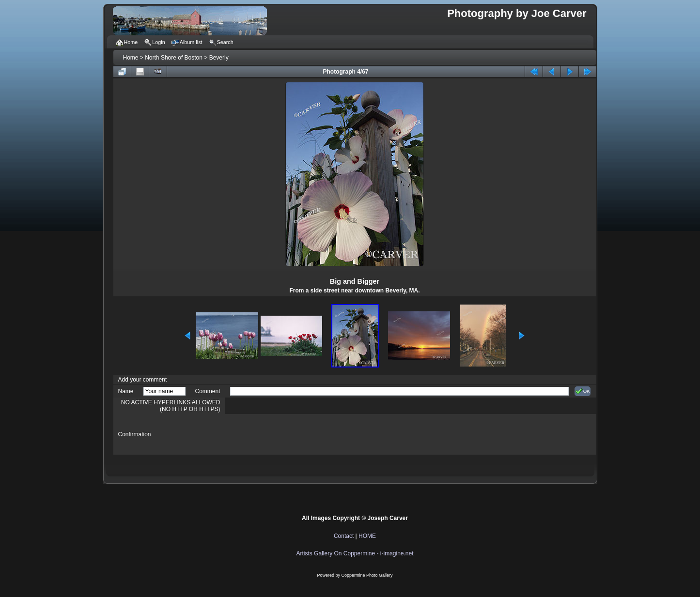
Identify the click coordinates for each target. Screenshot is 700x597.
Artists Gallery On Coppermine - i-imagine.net (355, 553)
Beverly (219, 58)
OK (583, 391)
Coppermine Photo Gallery (367, 575)
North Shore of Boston (174, 58)
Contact (344, 536)
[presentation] (304, 434)
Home (131, 58)
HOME (367, 536)
